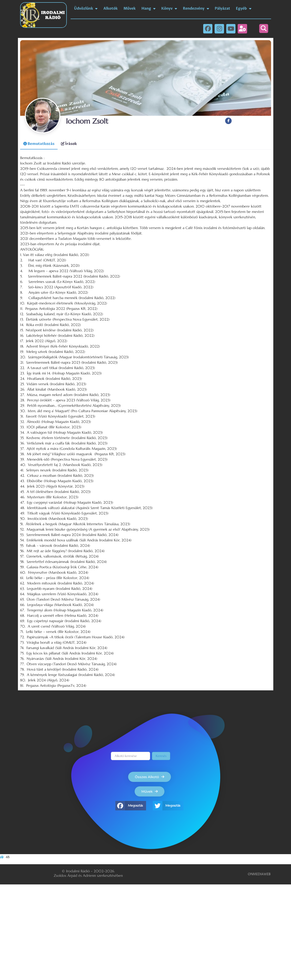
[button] (264, 28)
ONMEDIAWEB (259, 874)
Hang (149, 9)
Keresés (161, 756)
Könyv (169, 9)
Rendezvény (196, 9)
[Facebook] (228, 121)
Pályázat (222, 9)
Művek (129, 9)
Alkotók (110, 9)
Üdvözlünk (86, 9)
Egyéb (244, 9)
